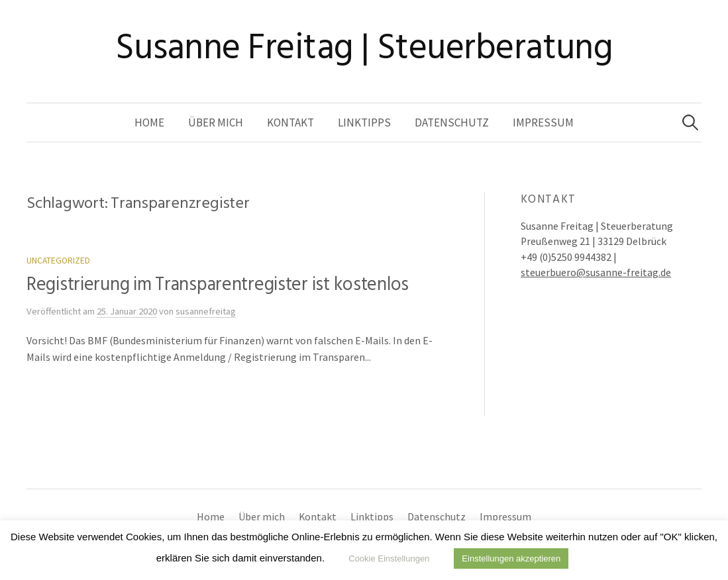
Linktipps (364, 122)
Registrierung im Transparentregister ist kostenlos (218, 284)
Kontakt (290, 122)
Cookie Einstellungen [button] (389, 558)
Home (149, 122)
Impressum (543, 122)
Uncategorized (58, 261)
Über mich (216, 122)
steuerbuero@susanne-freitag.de (596, 272)
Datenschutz (452, 122)
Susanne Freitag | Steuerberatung (364, 47)
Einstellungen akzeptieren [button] (511, 558)
